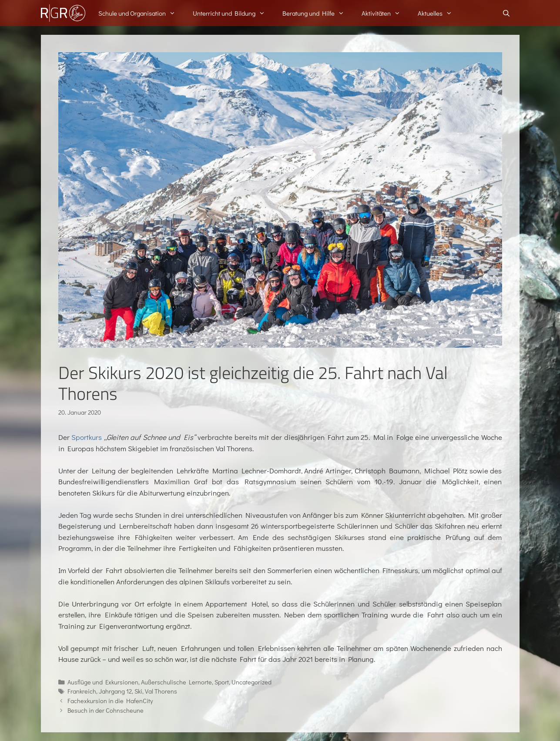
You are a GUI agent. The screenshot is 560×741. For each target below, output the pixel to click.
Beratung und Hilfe (318, 13)
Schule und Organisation (141, 13)
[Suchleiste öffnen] (506, 13)
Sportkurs (87, 437)
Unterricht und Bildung (233, 13)
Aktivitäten (385, 13)
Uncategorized (251, 682)
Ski (138, 691)
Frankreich (82, 691)
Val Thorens (161, 691)
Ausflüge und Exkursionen (103, 682)
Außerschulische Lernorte (176, 682)
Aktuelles (439, 13)
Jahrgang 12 (115, 691)
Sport (222, 682)
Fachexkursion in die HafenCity (110, 701)
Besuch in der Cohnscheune (106, 710)
